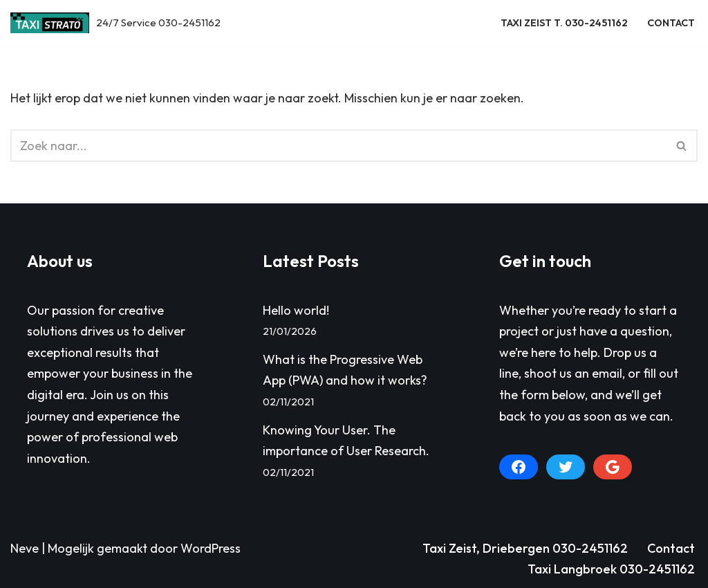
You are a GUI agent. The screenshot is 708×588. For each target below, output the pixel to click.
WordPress (211, 548)
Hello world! (296, 310)
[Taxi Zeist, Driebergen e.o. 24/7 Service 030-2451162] (115, 23)
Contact (671, 23)
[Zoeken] (338, 146)
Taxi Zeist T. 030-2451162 (564, 23)
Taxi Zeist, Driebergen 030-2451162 (525, 548)
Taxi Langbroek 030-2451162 (611, 569)
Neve (25, 548)
